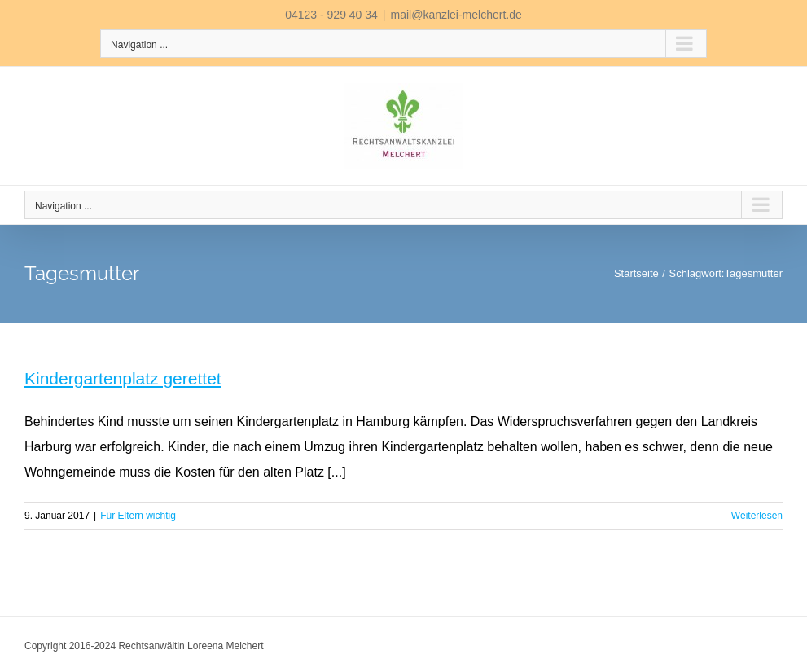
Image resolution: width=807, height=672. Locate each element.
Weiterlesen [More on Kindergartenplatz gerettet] (757, 516)
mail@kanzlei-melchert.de (456, 15)
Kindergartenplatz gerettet (123, 378)
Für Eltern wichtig (138, 516)
